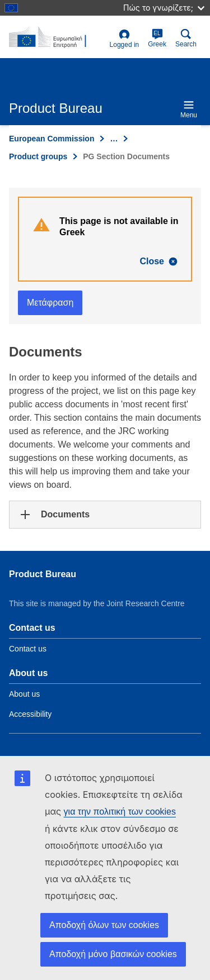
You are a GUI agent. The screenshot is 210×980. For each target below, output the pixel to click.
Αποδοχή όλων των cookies (104, 925)
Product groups (38, 156)
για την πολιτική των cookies (120, 812)
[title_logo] (57, 37)
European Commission (52, 139)
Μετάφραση (50, 303)
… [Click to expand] (114, 139)
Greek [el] (157, 38)
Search (186, 38)
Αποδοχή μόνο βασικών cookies (113, 954)
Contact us (28, 649)
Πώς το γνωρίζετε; (164, 8)
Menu (189, 109)
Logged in (125, 39)
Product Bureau (43, 574)
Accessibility (30, 714)
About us (24, 694)
